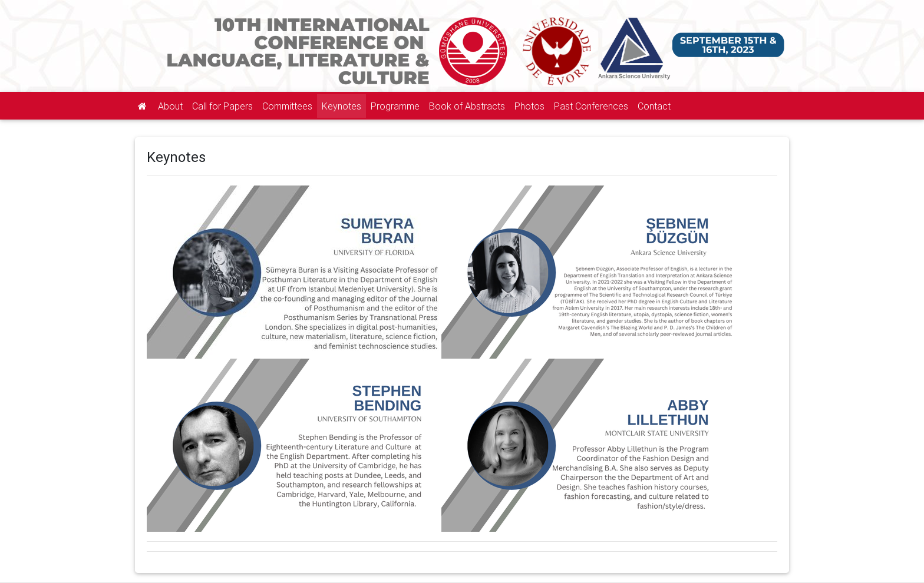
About (170, 106)
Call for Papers (222, 106)
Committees (287, 106)
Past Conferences (591, 106)
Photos (529, 106)
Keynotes (341, 106)
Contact (654, 106)
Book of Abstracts (467, 106)
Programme (395, 106)
